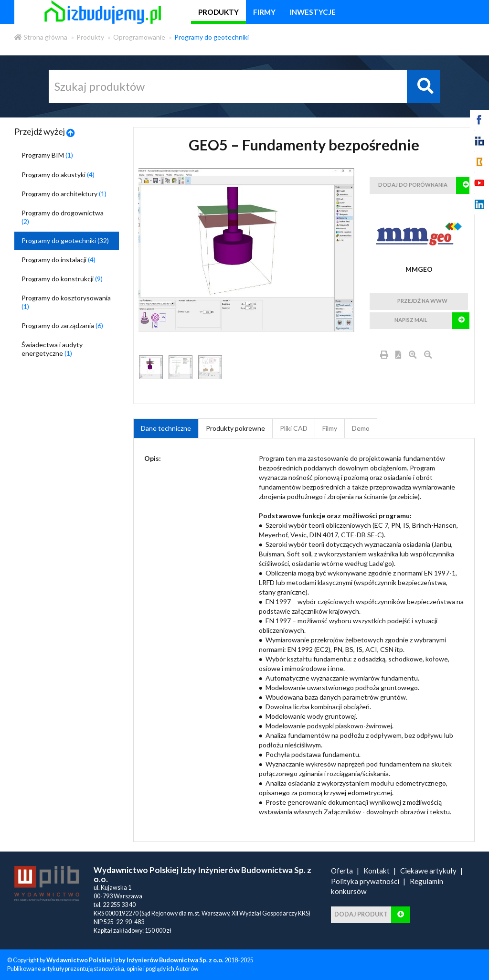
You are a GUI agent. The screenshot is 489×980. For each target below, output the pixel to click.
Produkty (90, 37)
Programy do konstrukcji (62, 279)
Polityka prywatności (365, 881)
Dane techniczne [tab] (166, 428)
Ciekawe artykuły (428, 871)
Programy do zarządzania (62, 325)
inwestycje (313, 12)
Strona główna (41, 37)
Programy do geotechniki (212, 37)
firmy (264, 12)
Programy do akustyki (58, 175)
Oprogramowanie (139, 37)
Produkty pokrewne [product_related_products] (235, 428)
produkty (218, 12)
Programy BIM (47, 155)
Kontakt (377, 871)
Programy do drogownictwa (63, 217)
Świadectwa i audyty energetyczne (52, 349)
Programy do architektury (64, 194)
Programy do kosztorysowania (66, 302)
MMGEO (419, 269)
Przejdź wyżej (45, 131)
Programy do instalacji (58, 260)
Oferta (342, 871)
